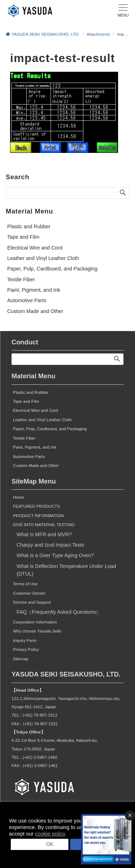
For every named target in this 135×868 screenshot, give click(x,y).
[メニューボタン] (123, 11)
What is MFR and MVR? (44, 534)
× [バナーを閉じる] (130, 815)
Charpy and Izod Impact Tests (50, 545)
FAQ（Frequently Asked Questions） (59, 612)
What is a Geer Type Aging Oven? (55, 555)
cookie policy (50, 834)
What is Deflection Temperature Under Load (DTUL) (66, 570)
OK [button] (47, 844)
